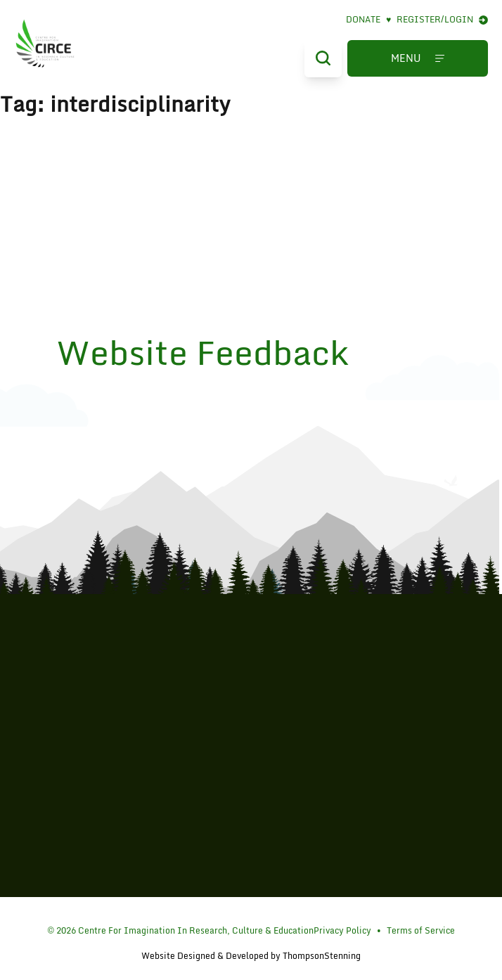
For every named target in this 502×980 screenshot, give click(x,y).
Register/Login (442, 20)
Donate (368, 20)
